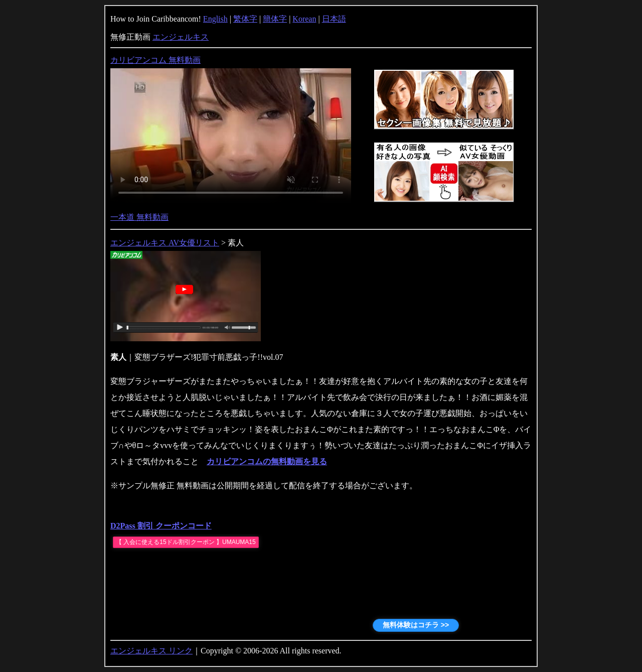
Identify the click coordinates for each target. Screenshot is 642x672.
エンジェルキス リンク (151, 651)
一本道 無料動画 (139, 217)
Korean (304, 19)
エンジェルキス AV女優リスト (165, 243)
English (215, 19)
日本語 (334, 19)
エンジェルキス (181, 37)
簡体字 (275, 19)
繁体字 (245, 19)
